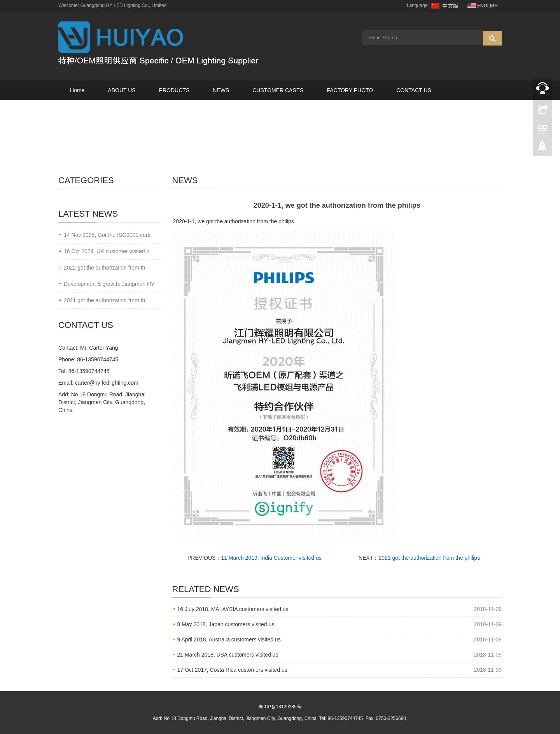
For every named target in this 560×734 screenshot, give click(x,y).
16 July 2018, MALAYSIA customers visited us (233, 609)
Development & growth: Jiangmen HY (109, 284)
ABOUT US (122, 90)
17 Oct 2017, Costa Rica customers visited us (232, 670)
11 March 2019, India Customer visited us (271, 558)
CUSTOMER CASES (278, 90)
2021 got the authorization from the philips (429, 558)
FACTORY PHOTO (350, 90)
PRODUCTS (174, 90)
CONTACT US (414, 90)
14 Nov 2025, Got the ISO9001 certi (107, 235)
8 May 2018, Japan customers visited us (226, 624)
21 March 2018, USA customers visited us (228, 655)
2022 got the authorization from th (104, 268)
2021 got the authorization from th (104, 300)
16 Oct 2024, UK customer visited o (107, 251)
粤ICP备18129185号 (280, 707)
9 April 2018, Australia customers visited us (229, 639)
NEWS (221, 90)
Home (77, 90)
